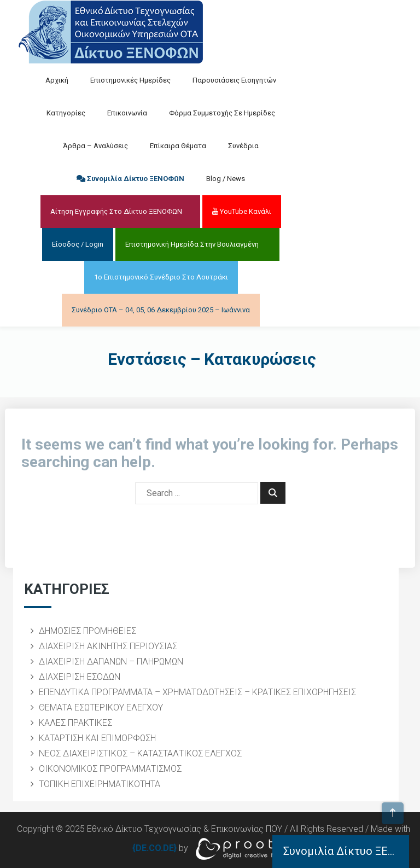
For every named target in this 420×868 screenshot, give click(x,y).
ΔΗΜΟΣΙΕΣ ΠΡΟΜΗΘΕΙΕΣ (87, 631)
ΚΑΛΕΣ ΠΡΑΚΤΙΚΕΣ (75, 723)
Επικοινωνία (127, 113)
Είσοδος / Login (78, 244)
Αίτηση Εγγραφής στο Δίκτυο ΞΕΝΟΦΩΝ (116, 211)
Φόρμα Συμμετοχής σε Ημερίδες (222, 113)
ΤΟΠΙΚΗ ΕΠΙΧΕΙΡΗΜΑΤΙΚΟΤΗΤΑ (100, 784)
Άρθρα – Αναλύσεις (95, 146)
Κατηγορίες (66, 113)
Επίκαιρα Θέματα (178, 146)
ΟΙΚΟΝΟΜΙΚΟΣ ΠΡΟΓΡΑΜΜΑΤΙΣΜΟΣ (110, 769)
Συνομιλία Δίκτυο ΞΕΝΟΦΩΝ (130, 179)
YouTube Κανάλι (242, 211)
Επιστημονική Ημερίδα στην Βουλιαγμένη (192, 244)
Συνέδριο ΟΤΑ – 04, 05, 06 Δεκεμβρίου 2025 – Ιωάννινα (161, 310)
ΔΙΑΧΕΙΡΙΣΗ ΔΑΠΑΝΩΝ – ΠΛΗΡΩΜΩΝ (111, 662)
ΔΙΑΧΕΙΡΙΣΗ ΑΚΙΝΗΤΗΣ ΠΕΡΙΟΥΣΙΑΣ (108, 646)
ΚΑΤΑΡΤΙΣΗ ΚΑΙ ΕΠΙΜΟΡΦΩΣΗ (97, 738)
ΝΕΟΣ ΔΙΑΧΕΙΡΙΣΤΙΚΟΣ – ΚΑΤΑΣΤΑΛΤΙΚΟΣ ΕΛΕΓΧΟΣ (140, 753)
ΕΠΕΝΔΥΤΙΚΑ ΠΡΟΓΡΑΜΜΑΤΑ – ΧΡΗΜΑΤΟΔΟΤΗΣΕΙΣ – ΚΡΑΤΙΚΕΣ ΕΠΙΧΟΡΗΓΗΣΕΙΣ (197, 692)
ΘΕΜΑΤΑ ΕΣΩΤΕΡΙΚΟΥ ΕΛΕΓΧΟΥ (101, 707)
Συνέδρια (243, 146)
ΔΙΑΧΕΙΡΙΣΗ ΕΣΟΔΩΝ (80, 677)
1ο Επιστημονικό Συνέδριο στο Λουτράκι (161, 277)
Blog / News (226, 179)
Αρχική (57, 80)
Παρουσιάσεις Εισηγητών (234, 80)
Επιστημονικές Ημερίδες (130, 80)
